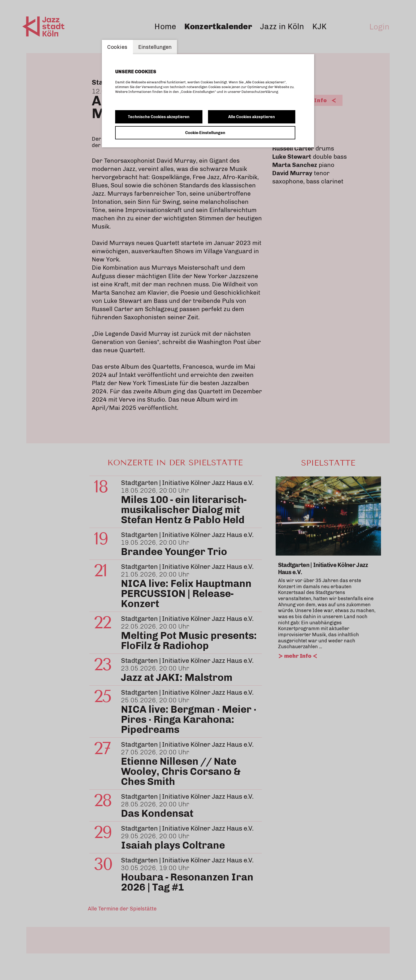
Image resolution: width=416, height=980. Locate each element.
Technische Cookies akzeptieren (159, 117)
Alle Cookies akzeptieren (252, 117)
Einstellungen (155, 47)
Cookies (117, 47)
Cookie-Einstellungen (205, 133)
